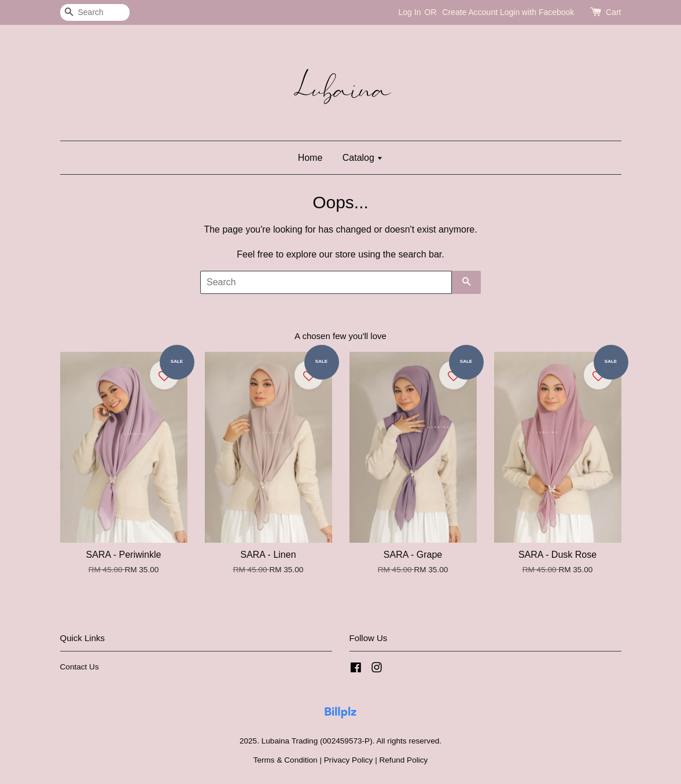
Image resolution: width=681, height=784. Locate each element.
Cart (613, 12)
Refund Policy (403, 760)
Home (310, 158)
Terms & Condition (286, 760)
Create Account (470, 12)
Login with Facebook (537, 12)
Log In (410, 12)
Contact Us (80, 667)
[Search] (95, 12)
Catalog (363, 158)
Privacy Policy (349, 760)
